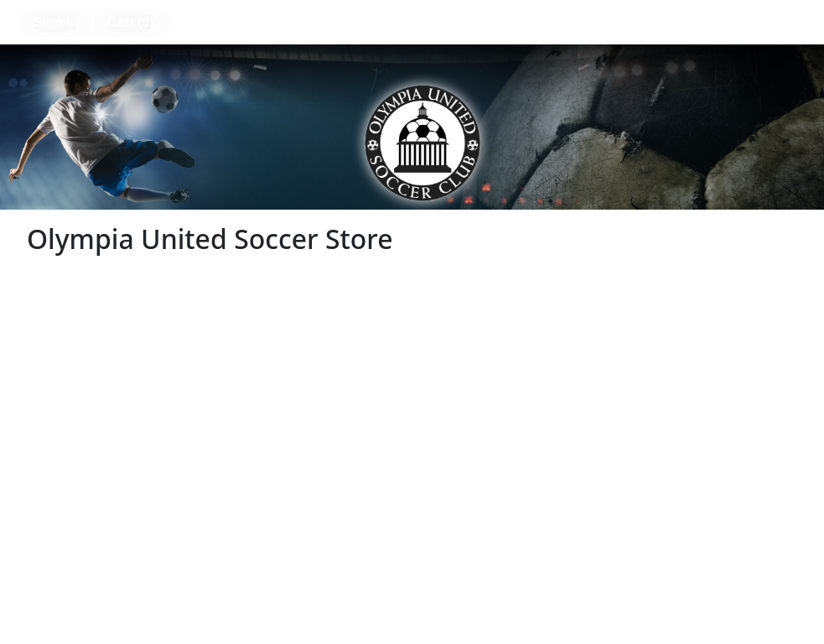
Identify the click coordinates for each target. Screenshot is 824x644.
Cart (131, 22)
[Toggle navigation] (795, 20)
